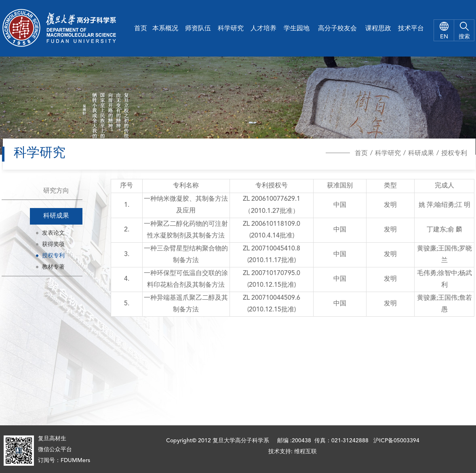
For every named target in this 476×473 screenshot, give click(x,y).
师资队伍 (198, 29)
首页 (141, 29)
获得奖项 (53, 244)
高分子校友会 (337, 29)
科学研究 (231, 29)
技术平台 (411, 29)
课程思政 (378, 29)
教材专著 (53, 267)
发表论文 (53, 233)
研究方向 (56, 191)
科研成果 (421, 153)
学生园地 (297, 29)
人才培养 (263, 29)
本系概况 (165, 29)
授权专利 (454, 153)
